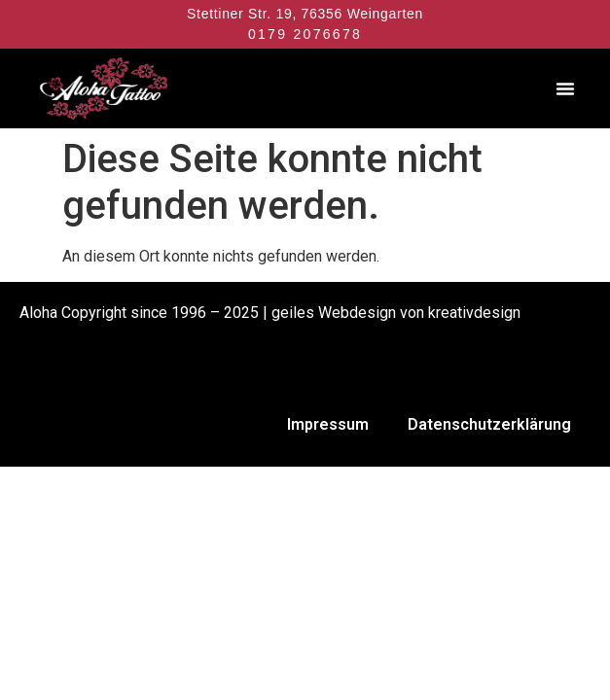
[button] (565, 88)
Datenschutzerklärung (489, 424)
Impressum (328, 424)
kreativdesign (474, 313)
